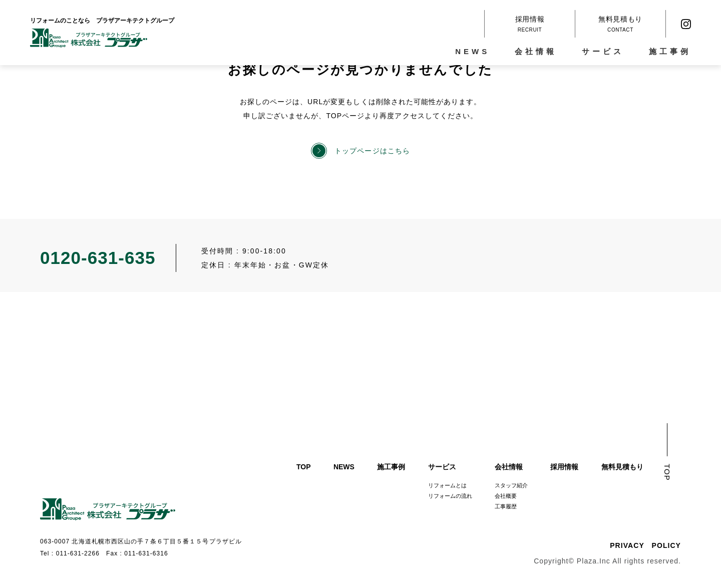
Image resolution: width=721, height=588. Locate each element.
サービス (606, 51)
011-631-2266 (78, 553)
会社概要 (506, 496)
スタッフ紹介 (511, 485)
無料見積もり (622, 467)
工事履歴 (506, 506)
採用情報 (564, 467)
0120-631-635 (98, 258)
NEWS (475, 51)
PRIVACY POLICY (645, 545)
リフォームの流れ (450, 496)
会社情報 (539, 51)
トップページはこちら (372, 151)
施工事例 (673, 51)
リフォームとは (447, 485)
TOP (304, 467)
